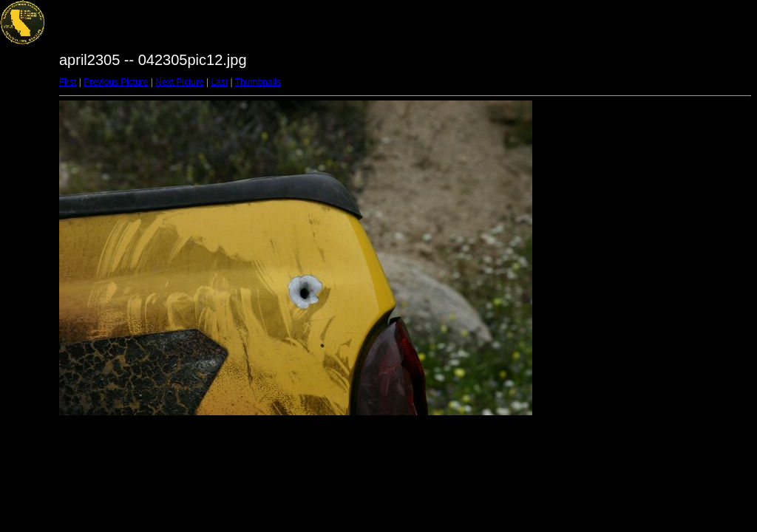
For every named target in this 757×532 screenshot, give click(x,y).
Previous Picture (116, 82)
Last (219, 82)
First (68, 82)
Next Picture (179, 82)
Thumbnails (258, 82)
